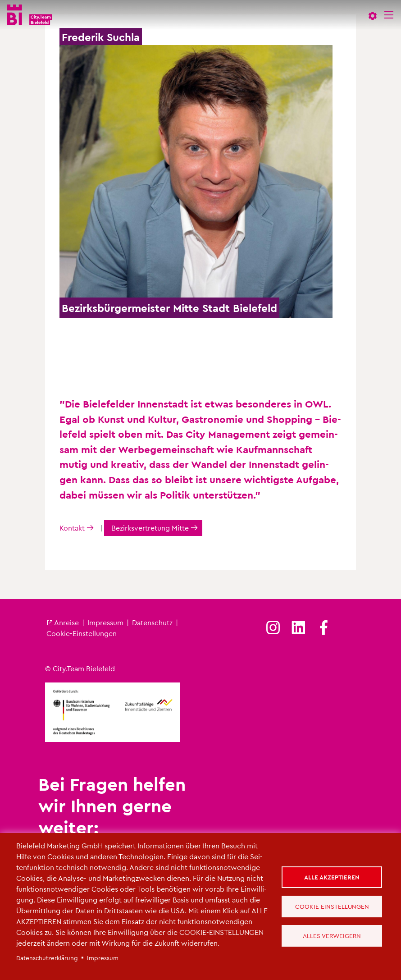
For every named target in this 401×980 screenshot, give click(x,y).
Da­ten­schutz (152, 622)
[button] (373, 15)
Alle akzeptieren (332, 877)
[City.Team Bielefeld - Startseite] (30, 15)
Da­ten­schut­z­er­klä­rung (47, 958)
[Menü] (389, 15)
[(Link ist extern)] (273, 628)
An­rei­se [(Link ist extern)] (63, 622)
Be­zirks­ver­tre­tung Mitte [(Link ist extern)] (150, 528)
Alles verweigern (332, 936)
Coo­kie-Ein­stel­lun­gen (82, 633)
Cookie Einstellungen (332, 906)
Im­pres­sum (105, 622)
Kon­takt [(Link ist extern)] (72, 528)
